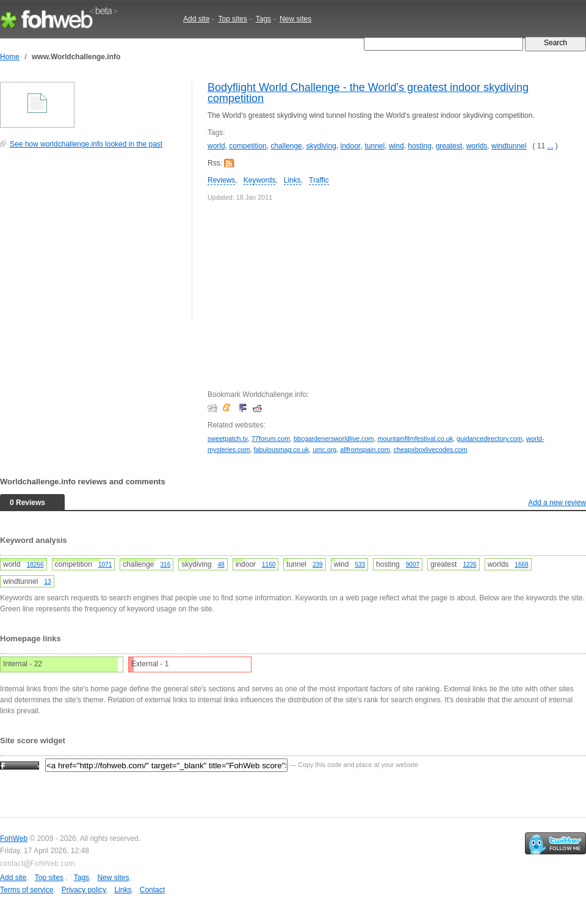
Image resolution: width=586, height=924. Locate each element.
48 (221, 565)
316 (166, 565)
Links (292, 180)
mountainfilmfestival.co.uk (415, 438)
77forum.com (271, 438)
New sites (295, 19)
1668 (521, 565)
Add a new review (557, 503)
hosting (420, 146)
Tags (263, 19)
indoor (350, 146)
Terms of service (27, 890)
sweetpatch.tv (228, 438)
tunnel (375, 146)
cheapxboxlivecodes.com (431, 449)
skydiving (321, 146)
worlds (477, 146)
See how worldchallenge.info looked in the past (86, 144)
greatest (449, 146)
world (216, 146)
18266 (35, 565)
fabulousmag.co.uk (282, 449)
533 (360, 565)
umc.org (324, 449)
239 (318, 565)
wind (396, 146)
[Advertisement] (92, 241)
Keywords (260, 180)
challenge (286, 146)
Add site (196, 19)
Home (10, 57)
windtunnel (509, 146)
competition (248, 146)
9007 (413, 565)
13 (47, 582)
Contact (152, 890)
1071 (105, 565)
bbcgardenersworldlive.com (334, 438)
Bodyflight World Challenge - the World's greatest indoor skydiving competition (368, 93)
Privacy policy (84, 890)
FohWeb (14, 839)
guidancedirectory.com (490, 438)
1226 (469, 565)
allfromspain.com (365, 449)
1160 (269, 565)
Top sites (232, 19)
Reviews (221, 180)
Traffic (319, 180)
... (550, 146)
